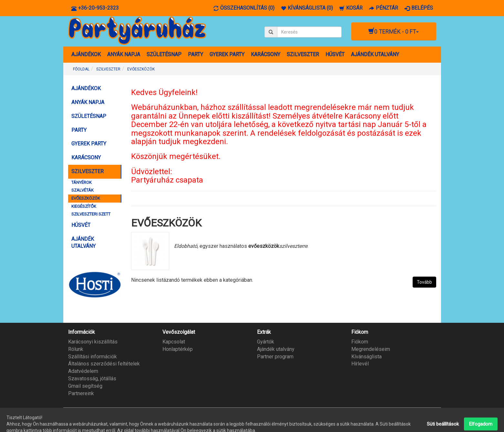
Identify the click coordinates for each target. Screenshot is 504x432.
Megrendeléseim (371, 349)
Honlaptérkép (178, 349)
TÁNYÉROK (82, 182)
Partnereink (81, 393)
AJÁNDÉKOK (86, 54)
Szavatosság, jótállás (92, 379)
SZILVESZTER (303, 54)
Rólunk (76, 349)
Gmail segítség (85, 386)
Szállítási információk (93, 357)
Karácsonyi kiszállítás (93, 342)
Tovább (424, 282)
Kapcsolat (174, 342)
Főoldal (81, 69)
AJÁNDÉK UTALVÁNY (375, 54)
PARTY (195, 54)
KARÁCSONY (266, 54)
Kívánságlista (366, 357)
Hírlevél (360, 364)
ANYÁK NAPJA (124, 54)
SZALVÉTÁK (82, 190)
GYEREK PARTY (227, 54)
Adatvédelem (83, 371)
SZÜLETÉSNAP (164, 54)
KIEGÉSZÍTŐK (84, 206)
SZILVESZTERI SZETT (91, 214)
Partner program (275, 357)
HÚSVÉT (335, 54)
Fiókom (360, 342)
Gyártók (266, 342)
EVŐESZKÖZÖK (141, 69)
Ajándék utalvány (276, 349)
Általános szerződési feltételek (104, 364)
